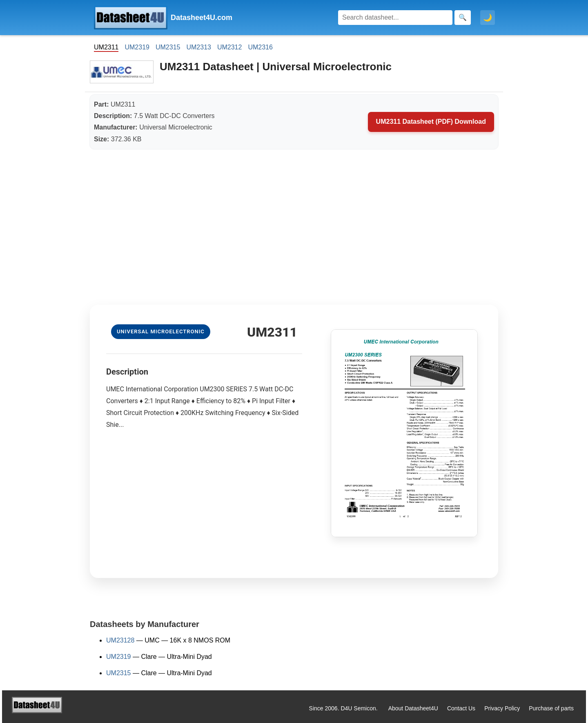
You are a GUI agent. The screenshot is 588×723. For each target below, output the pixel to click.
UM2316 (260, 47)
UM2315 (168, 47)
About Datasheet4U (413, 708)
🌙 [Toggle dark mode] (488, 18)
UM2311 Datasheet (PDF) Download (431, 122)
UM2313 (198, 47)
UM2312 (229, 47)
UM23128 (120, 640)
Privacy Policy (502, 708)
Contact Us (461, 708)
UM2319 (137, 47)
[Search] (395, 18)
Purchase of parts (551, 708)
